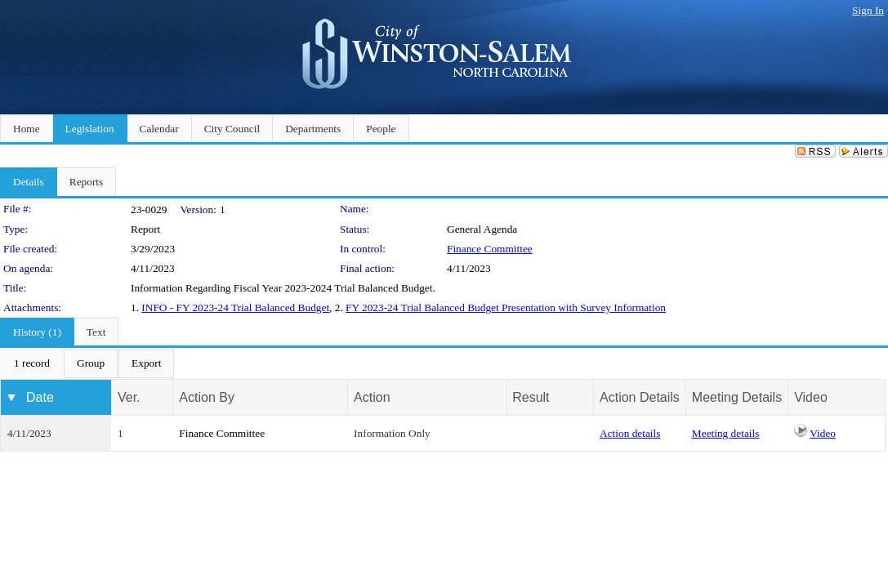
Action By (207, 397)
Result (531, 397)
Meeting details (726, 433)
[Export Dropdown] (146, 363)
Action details (630, 433)
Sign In (868, 10)
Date (40, 397)
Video (823, 433)
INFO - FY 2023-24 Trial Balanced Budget (235, 307)
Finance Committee (490, 249)
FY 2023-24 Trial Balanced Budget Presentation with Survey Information (506, 307)
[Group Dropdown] (91, 363)
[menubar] (87, 363)
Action (372, 397)
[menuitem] (32, 363)
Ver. (129, 397)
